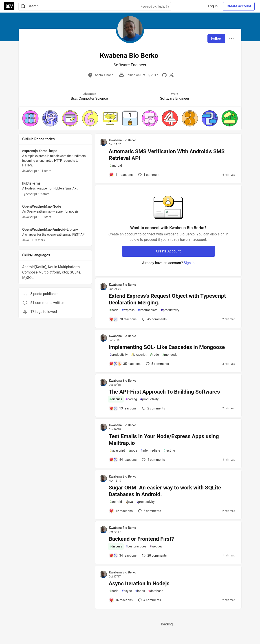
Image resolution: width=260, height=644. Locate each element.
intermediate (148, 310)
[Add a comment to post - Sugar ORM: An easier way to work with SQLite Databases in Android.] (121, 511)
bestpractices (136, 546)
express (128, 310)
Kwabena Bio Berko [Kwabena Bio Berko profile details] (122, 140)
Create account (239, 6)
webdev (156, 546)
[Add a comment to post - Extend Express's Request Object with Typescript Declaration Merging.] (123, 319)
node (114, 310)
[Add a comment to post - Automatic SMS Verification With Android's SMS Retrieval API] (121, 175)
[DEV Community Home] (9, 6)
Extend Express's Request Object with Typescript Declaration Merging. (167, 299)
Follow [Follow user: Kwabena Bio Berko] (216, 38)
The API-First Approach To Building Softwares (164, 392)
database (156, 591)
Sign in (189, 263)
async (127, 591)
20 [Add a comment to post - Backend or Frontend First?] (154, 556)
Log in (213, 6)
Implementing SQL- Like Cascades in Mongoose (167, 347)
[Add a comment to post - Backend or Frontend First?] (123, 556)
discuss (116, 399)
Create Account (168, 251)
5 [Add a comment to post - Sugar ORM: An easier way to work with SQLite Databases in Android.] (149, 511)
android (116, 166)
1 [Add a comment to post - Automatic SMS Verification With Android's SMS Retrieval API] (148, 175)
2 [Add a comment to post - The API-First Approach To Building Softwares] (153, 408)
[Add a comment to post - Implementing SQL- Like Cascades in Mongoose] (125, 364)
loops (140, 591)
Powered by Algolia (155, 7)
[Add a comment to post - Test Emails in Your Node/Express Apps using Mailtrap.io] (123, 460)
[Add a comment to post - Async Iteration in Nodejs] (121, 600)
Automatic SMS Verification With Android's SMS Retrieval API (167, 155)
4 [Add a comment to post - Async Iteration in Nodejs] (149, 600)
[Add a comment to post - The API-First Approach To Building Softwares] (123, 408)
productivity (170, 310)
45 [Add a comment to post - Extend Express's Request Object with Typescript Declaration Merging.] (154, 319)
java (129, 502)
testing (169, 451)
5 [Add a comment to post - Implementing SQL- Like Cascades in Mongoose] (157, 364)
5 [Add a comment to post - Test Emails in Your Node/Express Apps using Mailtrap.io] (153, 460)
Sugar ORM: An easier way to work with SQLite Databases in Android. (165, 491)
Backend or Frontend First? (141, 539)
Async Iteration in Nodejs (139, 584)
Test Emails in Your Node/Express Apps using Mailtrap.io (164, 440)
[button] (30, 118)
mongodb (170, 355)
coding (131, 399)
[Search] (23, 6)
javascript (139, 355)
